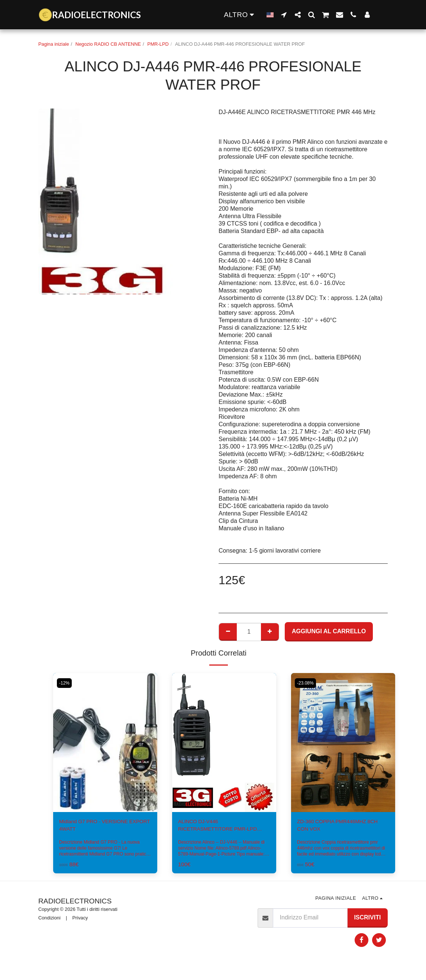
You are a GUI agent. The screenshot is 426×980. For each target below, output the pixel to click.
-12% (65, 683)
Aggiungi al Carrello (329, 631)
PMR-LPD (158, 44)
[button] (284, 14)
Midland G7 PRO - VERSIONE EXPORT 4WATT (100, 827)
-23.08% (307, 683)
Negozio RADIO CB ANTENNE (108, 44)
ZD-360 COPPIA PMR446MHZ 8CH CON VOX (338, 827)
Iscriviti (367, 920)
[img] (224, 742)
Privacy (80, 920)
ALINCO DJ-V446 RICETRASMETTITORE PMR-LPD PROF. (219, 827)
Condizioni (49, 920)
